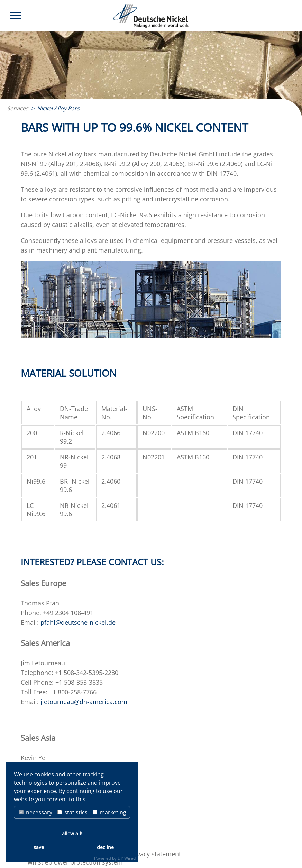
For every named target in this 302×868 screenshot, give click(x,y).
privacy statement (155, 854)
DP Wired (127, 858)
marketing (109, 812)
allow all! (72, 834)
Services (18, 108)
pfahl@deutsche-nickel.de (78, 622)
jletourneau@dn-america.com (84, 702)
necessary (36, 812)
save (39, 847)
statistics (72, 812)
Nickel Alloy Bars (58, 108)
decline (105, 847)
